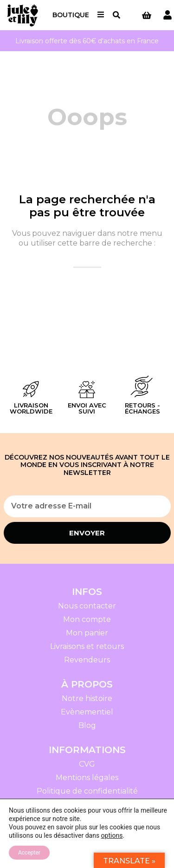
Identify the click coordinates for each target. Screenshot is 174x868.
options (112, 835)
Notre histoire (87, 698)
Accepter (29, 853)
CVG (87, 764)
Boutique (71, 15)
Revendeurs (87, 660)
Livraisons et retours (87, 646)
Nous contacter (87, 606)
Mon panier (87, 633)
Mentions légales (87, 778)
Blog (87, 725)
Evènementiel (87, 712)
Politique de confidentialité (87, 791)
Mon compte (87, 619)
